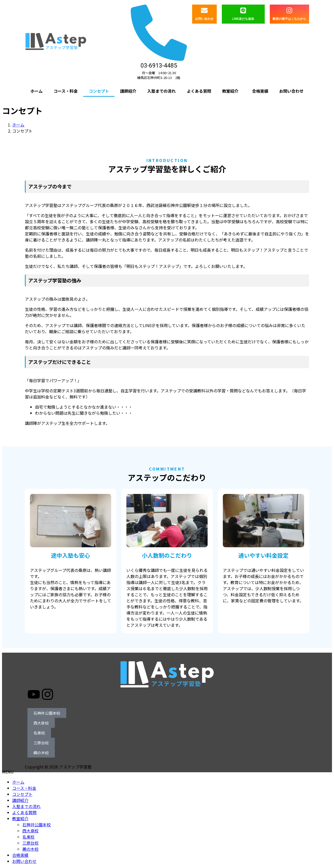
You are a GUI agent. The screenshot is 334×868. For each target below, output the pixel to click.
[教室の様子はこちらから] (289, 10)
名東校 (28, 837)
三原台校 (30, 843)
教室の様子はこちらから (289, 19)
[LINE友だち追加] (243, 10)
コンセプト (99, 91)
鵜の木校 (30, 849)
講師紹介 (128, 91)
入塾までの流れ (161, 91)
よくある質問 (199, 91)
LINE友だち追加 (243, 19)
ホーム (37, 91)
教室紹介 (230, 91)
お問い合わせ (204, 19)
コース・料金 (66, 91)
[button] (232, 91)
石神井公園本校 (37, 825)
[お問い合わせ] (204, 10)
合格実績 (260, 91)
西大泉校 (30, 831)
